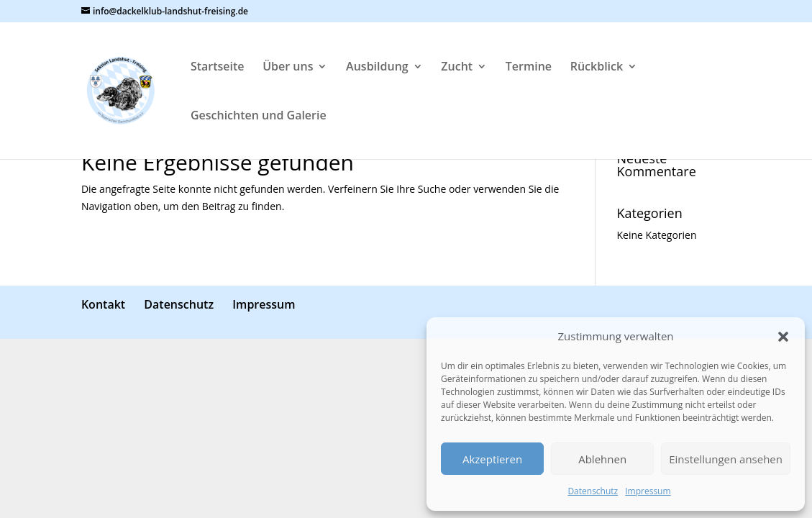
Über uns (288, 68)
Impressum (648, 491)
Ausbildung (377, 68)
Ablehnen (602, 459)
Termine (529, 68)
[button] (783, 337)
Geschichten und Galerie (259, 117)
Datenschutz (593, 491)
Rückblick (597, 68)
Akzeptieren (492, 459)
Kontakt (103, 304)
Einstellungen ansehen (726, 459)
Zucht (457, 68)
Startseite (218, 68)
